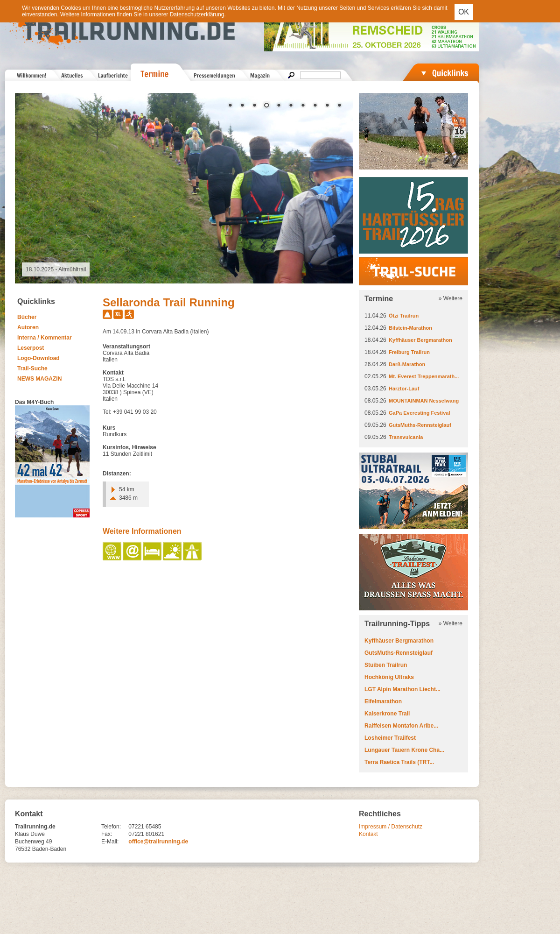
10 (339, 106)
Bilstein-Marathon (410, 328)
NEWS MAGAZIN (39, 379)
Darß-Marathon (407, 364)
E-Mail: (110, 842)
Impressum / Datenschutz (391, 827)
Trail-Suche (32, 368)
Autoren (28, 327)
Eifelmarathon (383, 701)
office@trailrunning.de (158, 842)
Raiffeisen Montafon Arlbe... (401, 726)
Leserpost (31, 348)
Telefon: (111, 827)
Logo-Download (38, 358)
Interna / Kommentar (45, 338)
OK (464, 12)
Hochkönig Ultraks (389, 677)
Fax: (107, 834)
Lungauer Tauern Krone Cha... (404, 750)
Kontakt (368, 834)
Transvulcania (406, 437)
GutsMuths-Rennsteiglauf (420, 425)
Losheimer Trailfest (390, 738)
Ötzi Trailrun (404, 316)
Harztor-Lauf (404, 389)
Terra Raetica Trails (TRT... (399, 762)
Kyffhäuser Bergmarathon (420, 340)
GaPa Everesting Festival (419, 413)
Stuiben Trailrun (386, 665)
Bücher (27, 317)
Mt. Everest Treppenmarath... (424, 376)
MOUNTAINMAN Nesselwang (424, 401)
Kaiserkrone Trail (387, 714)
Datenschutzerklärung (197, 14)
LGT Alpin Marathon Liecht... (402, 689)
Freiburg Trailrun (409, 352)
